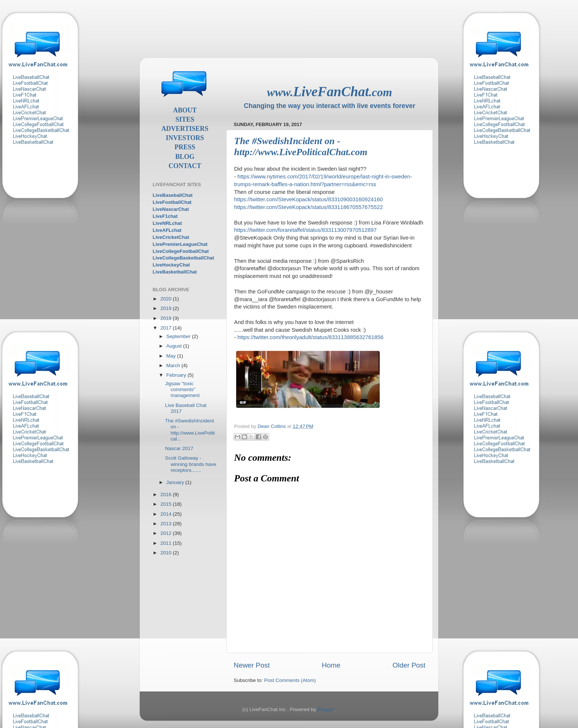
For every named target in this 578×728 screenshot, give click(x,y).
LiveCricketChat (171, 237)
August (175, 346)
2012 (167, 533)
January (176, 482)
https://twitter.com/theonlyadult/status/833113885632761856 (310, 337)
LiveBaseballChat (173, 195)
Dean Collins (272, 426)
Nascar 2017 (179, 448)
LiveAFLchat (167, 230)
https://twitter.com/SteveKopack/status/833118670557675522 (309, 207)
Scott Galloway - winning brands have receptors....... (191, 464)
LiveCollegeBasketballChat (183, 258)
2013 (167, 524)
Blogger (326, 709)
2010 (167, 553)
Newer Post (252, 665)
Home (331, 665)
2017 (167, 328)
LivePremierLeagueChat (180, 244)
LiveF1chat (165, 216)
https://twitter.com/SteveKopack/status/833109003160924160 (309, 199)
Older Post (409, 665)
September (179, 336)
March (174, 365)
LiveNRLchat (167, 223)
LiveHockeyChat (171, 265)
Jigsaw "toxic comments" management (182, 389)
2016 (167, 494)
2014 (167, 514)
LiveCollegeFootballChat (181, 251)
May (172, 356)
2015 (167, 504)
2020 (167, 299)
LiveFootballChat (172, 202)
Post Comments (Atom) (290, 680)
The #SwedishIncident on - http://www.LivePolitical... (190, 430)
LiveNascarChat (171, 209)
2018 (167, 318)
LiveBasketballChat (175, 272)
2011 (167, 543)
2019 (167, 308)
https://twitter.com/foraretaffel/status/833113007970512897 (305, 230)
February (177, 375)
